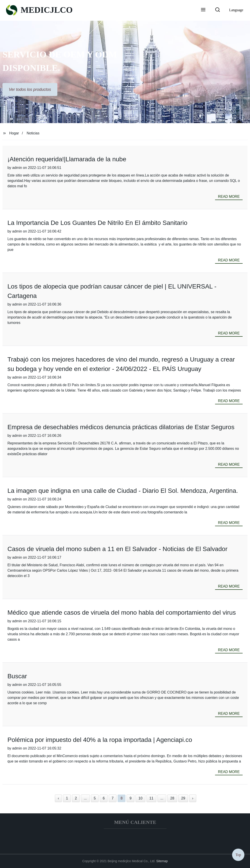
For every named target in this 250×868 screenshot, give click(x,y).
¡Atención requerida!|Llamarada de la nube (67, 159)
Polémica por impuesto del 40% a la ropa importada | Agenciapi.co (100, 740)
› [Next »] (193, 798)
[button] (203, 10)
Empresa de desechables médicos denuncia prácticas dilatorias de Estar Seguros (121, 427)
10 (140, 798)
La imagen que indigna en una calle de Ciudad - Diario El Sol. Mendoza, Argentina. (123, 491)
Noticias (33, 133)
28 (172, 798)
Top (238, 854)
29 (183, 798)
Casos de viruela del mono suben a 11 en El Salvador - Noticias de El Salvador (117, 549)
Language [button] (236, 10)
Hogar (14, 133)
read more (229, 197)
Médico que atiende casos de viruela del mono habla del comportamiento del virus (122, 613)
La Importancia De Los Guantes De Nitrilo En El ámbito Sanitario (97, 223)
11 (151, 798)
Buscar (17, 676)
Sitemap (162, 861)
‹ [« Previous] (58, 798)
